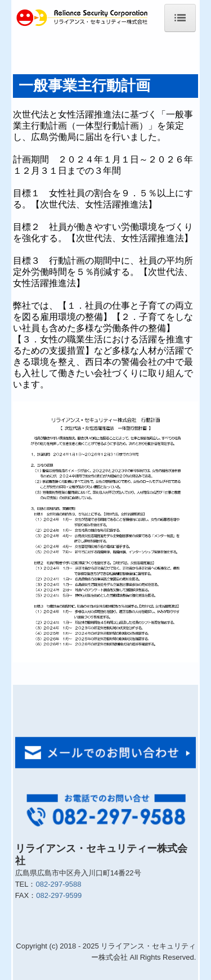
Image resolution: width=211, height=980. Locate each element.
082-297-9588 (58, 884)
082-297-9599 (59, 895)
